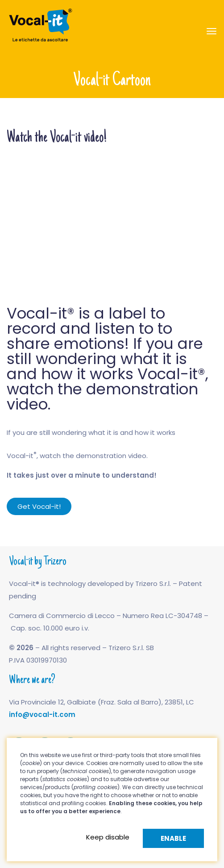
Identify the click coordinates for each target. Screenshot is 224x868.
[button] (39, 506)
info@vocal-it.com (42, 714)
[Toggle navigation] (212, 31)
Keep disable (108, 837)
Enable (173, 838)
